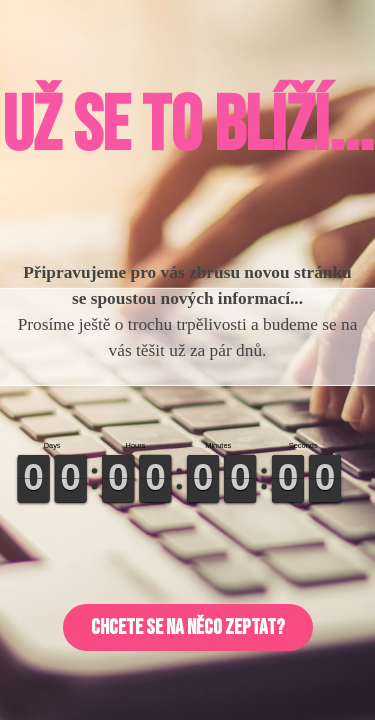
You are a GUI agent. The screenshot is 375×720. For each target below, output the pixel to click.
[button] (188, 627)
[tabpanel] (187, 127)
